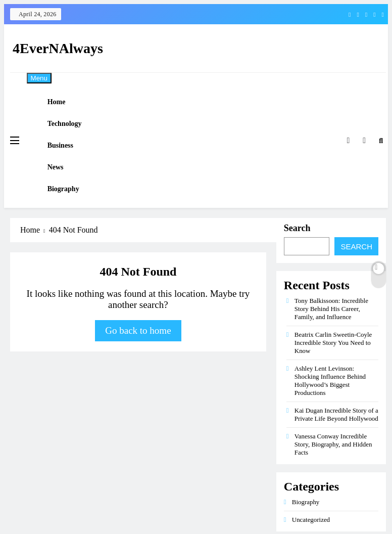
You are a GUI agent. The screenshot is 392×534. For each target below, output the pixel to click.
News (63, 187)
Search (297, 256)
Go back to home (138, 359)
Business (67, 160)
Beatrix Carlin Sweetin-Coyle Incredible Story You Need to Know (333, 371)
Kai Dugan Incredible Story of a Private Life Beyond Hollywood (336, 443)
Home (64, 105)
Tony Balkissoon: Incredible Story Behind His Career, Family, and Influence (331, 337)
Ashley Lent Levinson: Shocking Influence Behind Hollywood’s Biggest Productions (330, 409)
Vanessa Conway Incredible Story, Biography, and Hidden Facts (333, 473)
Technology (72, 132)
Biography (70, 214)
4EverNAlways (58, 48)
